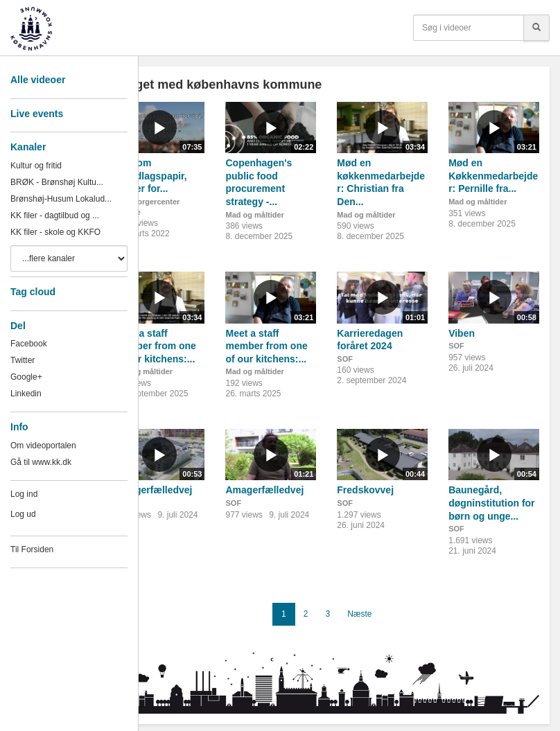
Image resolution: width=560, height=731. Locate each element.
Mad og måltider (254, 215)
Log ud (23, 514)
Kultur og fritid (36, 166)
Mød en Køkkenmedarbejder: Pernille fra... (493, 176)
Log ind (24, 494)
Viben (462, 333)
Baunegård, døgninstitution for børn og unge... (491, 503)
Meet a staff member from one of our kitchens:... (155, 346)
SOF (345, 359)
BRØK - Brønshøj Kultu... (57, 182)
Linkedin (26, 394)
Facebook (29, 344)
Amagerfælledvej (154, 490)
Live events (37, 114)
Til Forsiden (32, 549)
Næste (359, 614)
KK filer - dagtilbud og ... (55, 215)
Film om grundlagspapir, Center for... (151, 176)
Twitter (23, 360)
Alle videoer (38, 80)
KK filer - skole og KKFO (55, 232)
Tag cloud (33, 292)
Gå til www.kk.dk (41, 462)
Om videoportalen (43, 446)
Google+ (26, 377)
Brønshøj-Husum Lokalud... (61, 199)
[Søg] (536, 28)
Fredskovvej (365, 490)
